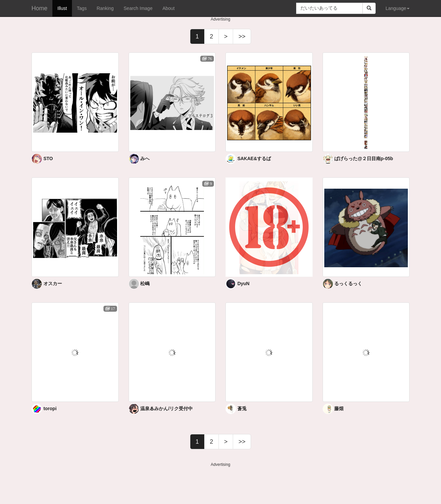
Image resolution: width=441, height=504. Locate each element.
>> (242, 36)
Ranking (105, 8)
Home (39, 8)
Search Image (138, 8)
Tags (82, 8)
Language (398, 8)
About (169, 8)
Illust (62, 8)
